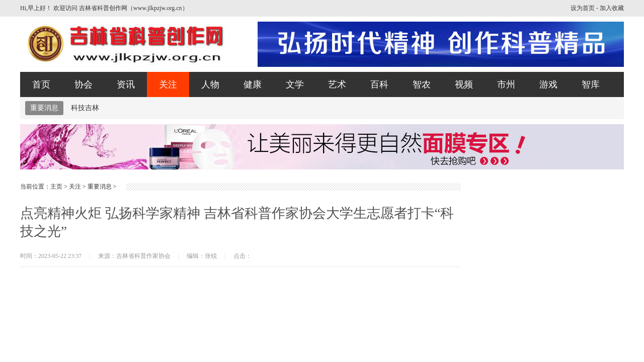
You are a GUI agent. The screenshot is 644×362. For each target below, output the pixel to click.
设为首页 (583, 8)
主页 (56, 187)
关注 (168, 84)
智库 (591, 84)
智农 (422, 84)
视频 (464, 84)
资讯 (126, 84)
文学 (295, 84)
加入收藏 (612, 8)
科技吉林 (85, 108)
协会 (84, 84)
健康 (253, 84)
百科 (379, 84)
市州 (506, 84)
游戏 (548, 84)
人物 (210, 84)
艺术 (337, 84)
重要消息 (44, 108)
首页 (41, 84)
